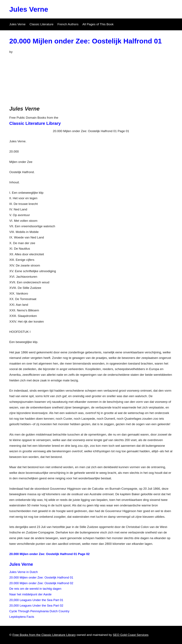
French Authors (68, 24)
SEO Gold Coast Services (131, 635)
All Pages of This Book (98, 24)
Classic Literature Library (35, 123)
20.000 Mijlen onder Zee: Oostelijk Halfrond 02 (41, 583)
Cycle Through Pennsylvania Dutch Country (39, 611)
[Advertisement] (91, 79)
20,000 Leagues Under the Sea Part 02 (36, 606)
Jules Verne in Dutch (24, 572)
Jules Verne (29, 9)
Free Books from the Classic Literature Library (44, 635)
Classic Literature (41, 24)
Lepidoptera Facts (22, 617)
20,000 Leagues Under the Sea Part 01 (36, 600)
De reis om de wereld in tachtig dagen (35, 589)
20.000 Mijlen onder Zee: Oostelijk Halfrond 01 (86, 41)
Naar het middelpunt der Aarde (30, 594)
